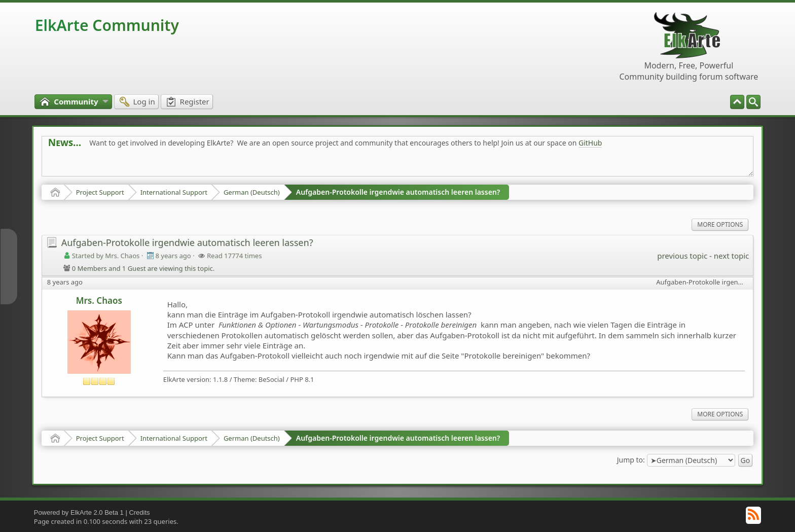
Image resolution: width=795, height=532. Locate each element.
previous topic (682, 256)
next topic (731, 256)
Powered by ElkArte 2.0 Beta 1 (79, 512)
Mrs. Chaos (99, 300)
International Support (174, 192)
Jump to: (631, 460)
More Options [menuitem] (720, 224)
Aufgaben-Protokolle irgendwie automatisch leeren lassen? (398, 192)
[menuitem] (753, 102)
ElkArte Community (107, 25)
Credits (139, 512)
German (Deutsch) (252, 192)
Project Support (100, 192)
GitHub (590, 143)
